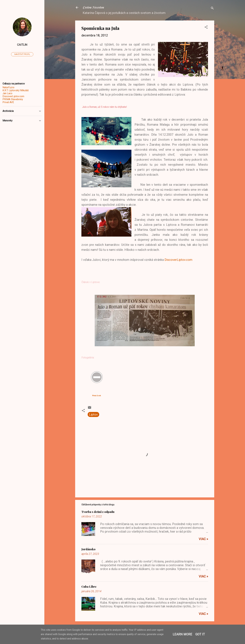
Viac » (203, 539)
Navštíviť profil (22, 54)
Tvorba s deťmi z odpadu (98, 512)
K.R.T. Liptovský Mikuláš (16, 90)
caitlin (22, 45)
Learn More (182, 634)
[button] (206, 27)
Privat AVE (8, 102)
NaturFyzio (8, 87)
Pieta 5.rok (97, 396)
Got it (200, 634)
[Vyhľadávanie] (212, 9)
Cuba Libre (89, 587)
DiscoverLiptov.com (178, 260)
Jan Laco (7, 93)
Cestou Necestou (93, 8)
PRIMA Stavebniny (13, 99)
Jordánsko (88, 549)
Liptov (93, 414)
